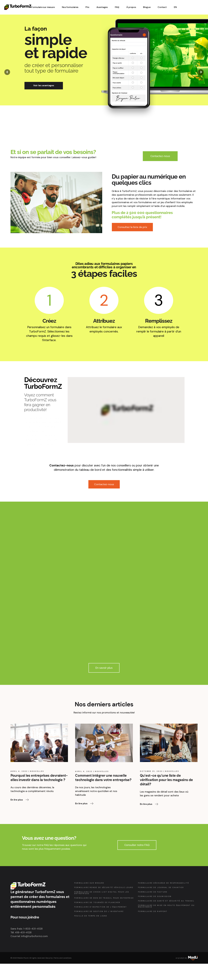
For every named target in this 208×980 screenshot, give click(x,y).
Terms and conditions (63, 958)
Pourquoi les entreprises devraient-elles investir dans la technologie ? (39, 778)
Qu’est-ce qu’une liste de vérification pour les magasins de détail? (166, 780)
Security (49, 958)
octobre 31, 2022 (151, 771)
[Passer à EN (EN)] (175, 7)
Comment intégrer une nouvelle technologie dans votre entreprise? (103, 778)
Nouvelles (37, 771)
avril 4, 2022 (19, 771)
